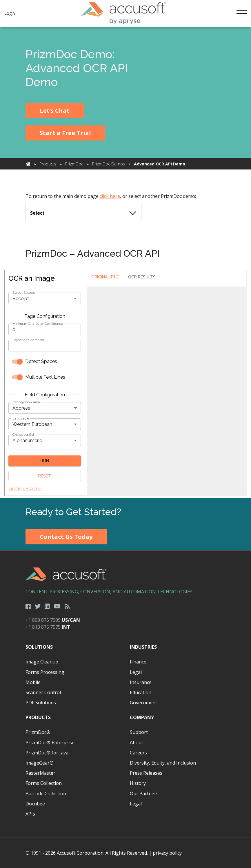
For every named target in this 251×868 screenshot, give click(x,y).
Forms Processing (45, 672)
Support (139, 732)
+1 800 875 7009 (43, 620)
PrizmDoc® (38, 732)
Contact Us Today (66, 537)
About (137, 743)
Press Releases (146, 773)
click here (110, 196)
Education (141, 692)
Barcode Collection (46, 794)
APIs (30, 814)
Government (143, 703)
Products (48, 164)
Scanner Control (43, 692)
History (138, 783)
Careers (138, 753)
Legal (136, 672)
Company (142, 717)
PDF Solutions (41, 703)
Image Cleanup (42, 662)
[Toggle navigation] (242, 13)
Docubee (35, 804)
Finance (138, 662)
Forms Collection (44, 783)
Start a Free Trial (65, 133)
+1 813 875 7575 (43, 627)
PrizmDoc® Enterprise (50, 743)
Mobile (33, 682)
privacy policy (167, 853)
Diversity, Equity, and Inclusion (163, 763)
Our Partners (144, 794)
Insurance (141, 682)
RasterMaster (40, 773)
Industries (143, 647)
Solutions (39, 647)
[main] (126, 262)
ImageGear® (40, 763)
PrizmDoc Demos (109, 164)
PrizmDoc (74, 164)
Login (10, 13)
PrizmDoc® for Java (47, 753)
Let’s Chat (55, 111)
